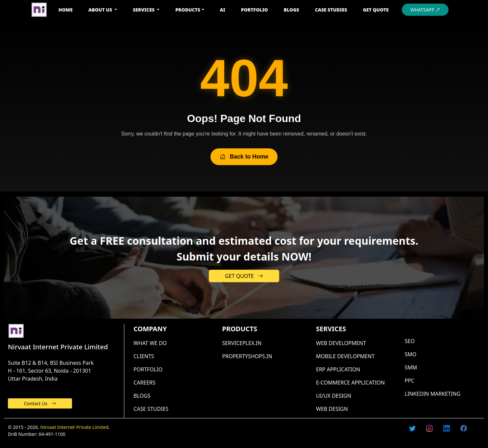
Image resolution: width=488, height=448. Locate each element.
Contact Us (40, 403)
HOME (66, 10)
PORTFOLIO (255, 10)
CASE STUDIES (331, 10)
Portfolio (148, 369)
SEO (410, 341)
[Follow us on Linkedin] (447, 428)
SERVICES (144, 10)
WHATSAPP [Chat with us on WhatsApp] (425, 10)
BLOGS (292, 10)
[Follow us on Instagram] (429, 428)
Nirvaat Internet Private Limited (75, 427)
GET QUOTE (376, 10)
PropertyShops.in (247, 356)
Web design (332, 409)
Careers (145, 383)
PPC (410, 381)
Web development (341, 343)
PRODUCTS (188, 10)
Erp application (338, 369)
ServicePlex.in (242, 343)
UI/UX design (334, 396)
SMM (411, 367)
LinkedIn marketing (433, 394)
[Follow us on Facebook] (464, 428)
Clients (144, 356)
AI (223, 10)
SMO (411, 354)
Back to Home (244, 157)
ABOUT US (101, 10)
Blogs (142, 396)
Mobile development (345, 356)
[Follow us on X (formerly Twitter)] (412, 428)
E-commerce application (350, 383)
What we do (150, 343)
